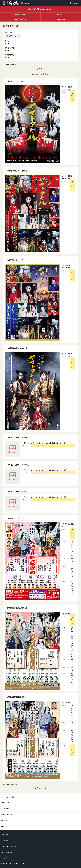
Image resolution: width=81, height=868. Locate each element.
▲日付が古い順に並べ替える (41, 74)
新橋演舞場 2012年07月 (17, 608)
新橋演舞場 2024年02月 (17, 348)
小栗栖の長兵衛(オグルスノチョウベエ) (72, 548)
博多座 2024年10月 (15, 81)
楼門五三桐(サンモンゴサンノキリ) (72, 572)
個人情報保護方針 (7, 852)
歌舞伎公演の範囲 (7, 814)
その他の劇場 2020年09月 (18, 438)
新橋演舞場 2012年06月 (17, 697)
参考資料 (4, 820)
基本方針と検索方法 (8, 797)
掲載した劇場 (6, 803)
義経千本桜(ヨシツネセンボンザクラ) (72, 588)
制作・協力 (5, 826)
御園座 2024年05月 (15, 260)
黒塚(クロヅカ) (72, 669)
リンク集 (4, 858)
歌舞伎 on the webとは (9, 846)
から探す (20, 15)
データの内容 (6, 809)
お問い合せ (5, 835)
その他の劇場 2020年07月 (18, 492)
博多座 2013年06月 (15, 519)
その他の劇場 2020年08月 (18, 465)
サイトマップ (6, 840)
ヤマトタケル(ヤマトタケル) (72, 96)
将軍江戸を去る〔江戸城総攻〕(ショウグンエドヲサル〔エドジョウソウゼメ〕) (72, 642)
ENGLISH (75, 3)
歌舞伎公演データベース (41, 9)
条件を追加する (9, 44)
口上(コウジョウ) (72, 561)
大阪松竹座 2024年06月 (17, 171)
